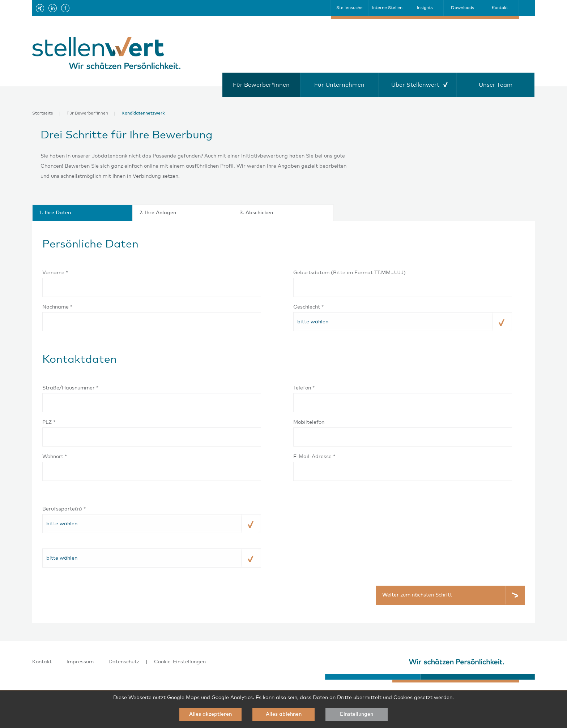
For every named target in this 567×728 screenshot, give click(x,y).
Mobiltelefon (309, 422)
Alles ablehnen (284, 714)
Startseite (43, 114)
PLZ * (49, 422)
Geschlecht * (308, 307)
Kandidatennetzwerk (143, 114)
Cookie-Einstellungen (180, 662)
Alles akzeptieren (210, 714)
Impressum (80, 662)
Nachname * (57, 307)
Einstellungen (357, 714)
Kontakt (42, 662)
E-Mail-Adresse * (314, 457)
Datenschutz (124, 662)
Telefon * (304, 388)
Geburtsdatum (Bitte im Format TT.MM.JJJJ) (349, 273)
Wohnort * (55, 457)
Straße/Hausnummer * (70, 388)
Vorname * (55, 273)
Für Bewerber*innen (87, 114)
